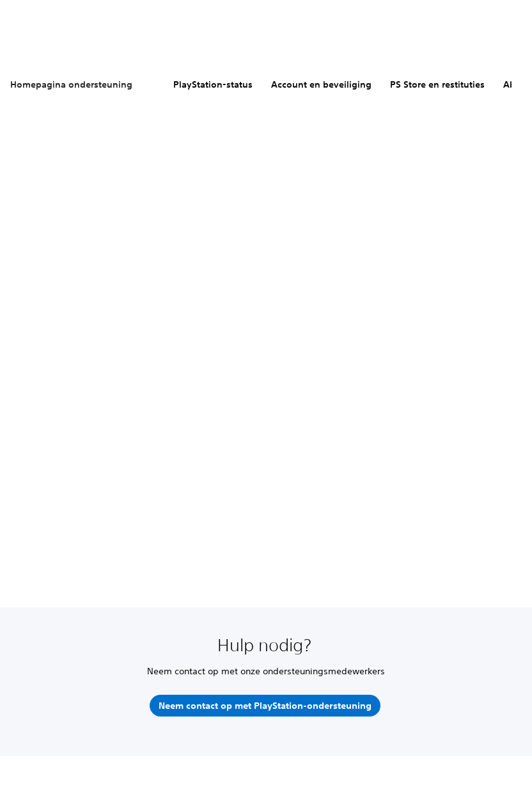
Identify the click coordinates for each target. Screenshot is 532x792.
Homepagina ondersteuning (71, 84)
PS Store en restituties (437, 84)
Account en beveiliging (321, 84)
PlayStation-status (213, 84)
